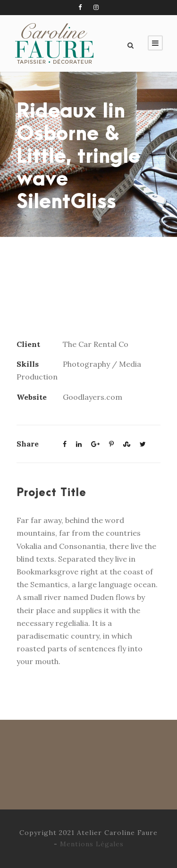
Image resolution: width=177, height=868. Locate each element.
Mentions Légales (92, 844)
